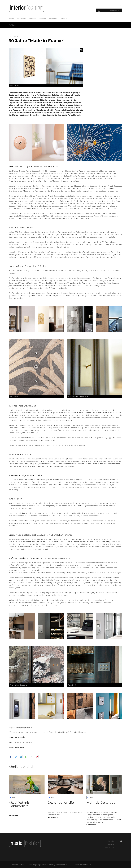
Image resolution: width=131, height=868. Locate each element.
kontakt (63, 19)
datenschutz (109, 847)
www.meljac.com (17, 747)
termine (42, 19)
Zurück (12, 25)
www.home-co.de (17, 737)
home (11, 19)
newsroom (21, 19)
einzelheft (53, 19)
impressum (110, 844)
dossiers (32, 19)
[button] (10, 757)
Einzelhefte (114, 10)
